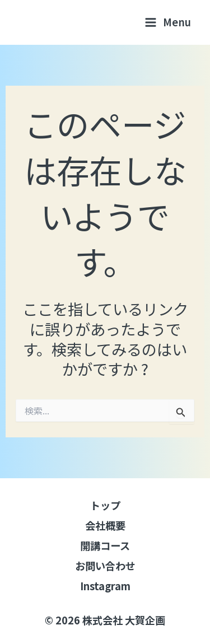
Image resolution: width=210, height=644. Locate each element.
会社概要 (105, 525)
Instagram (105, 586)
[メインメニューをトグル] (168, 22)
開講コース (105, 545)
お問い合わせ (105, 566)
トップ (105, 505)
